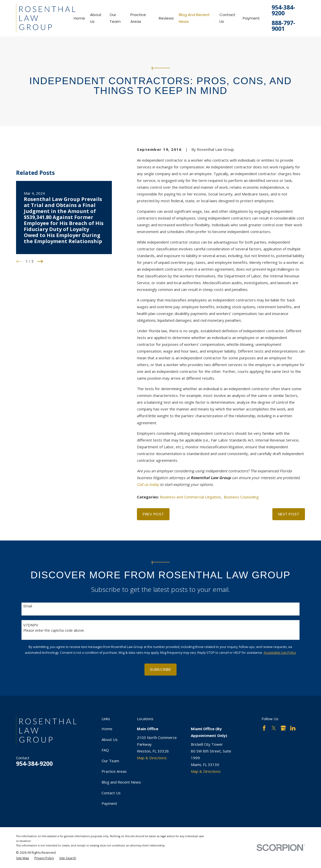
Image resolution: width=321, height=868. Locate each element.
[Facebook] (264, 728)
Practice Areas (114, 771)
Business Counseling (241, 497)
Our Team (110, 761)
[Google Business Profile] (283, 728)
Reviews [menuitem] (166, 18)
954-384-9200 (283, 10)
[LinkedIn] (293, 728)
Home (107, 729)
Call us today (148, 484)
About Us (110, 739)
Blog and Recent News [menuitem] (194, 18)
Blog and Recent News (121, 782)
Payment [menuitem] (251, 18)
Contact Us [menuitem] (227, 18)
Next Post (289, 514)
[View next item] (40, 261)
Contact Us (111, 793)
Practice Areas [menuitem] (138, 18)
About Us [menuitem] (96, 18)
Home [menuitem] (79, 18)
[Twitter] (274, 728)
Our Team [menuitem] (115, 18)
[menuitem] (23, 858)
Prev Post (153, 514)
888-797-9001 (283, 26)
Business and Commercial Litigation (190, 497)
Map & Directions (152, 758)
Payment (109, 803)
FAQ (105, 750)
